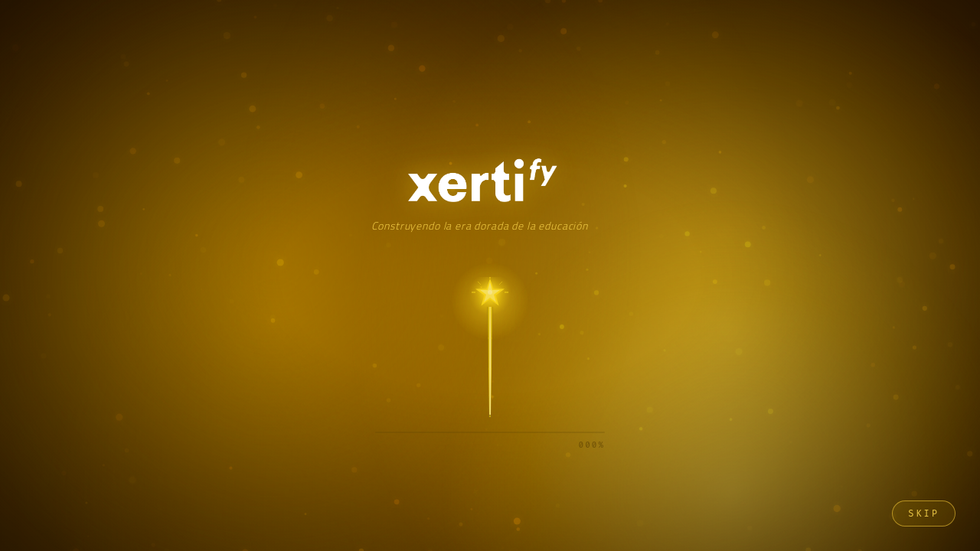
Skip (924, 514)
